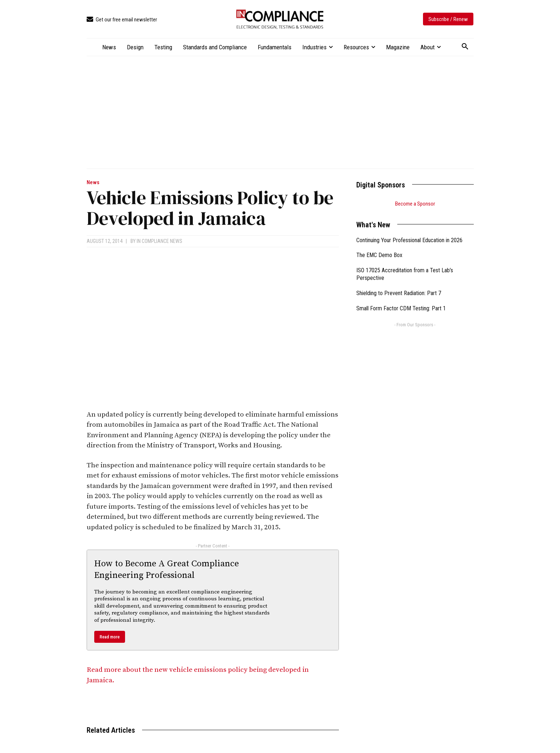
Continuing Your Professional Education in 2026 (409, 240)
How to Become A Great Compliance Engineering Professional (167, 569)
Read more (110, 637)
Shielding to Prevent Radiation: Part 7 (399, 293)
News (93, 183)
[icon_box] (122, 20)
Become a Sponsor (415, 204)
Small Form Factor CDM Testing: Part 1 (401, 308)
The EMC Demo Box (379, 255)
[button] (465, 47)
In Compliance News (159, 241)
